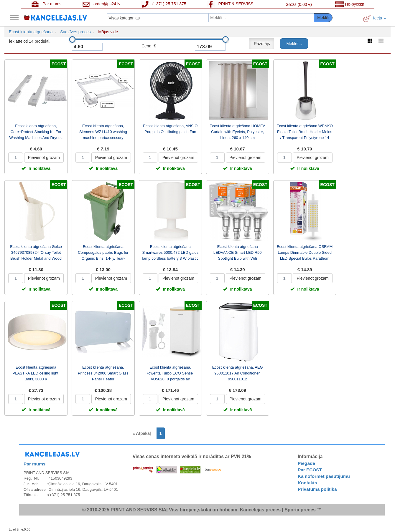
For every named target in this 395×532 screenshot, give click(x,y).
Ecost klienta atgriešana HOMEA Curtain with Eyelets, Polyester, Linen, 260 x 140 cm (237, 132)
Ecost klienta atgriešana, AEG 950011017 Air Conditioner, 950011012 (238, 373)
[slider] (72, 39)
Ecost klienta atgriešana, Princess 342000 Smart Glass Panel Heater (103, 373)
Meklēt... (294, 44)
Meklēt (323, 18)
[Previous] (143, 433)
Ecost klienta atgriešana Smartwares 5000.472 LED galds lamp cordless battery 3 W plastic (170, 252)
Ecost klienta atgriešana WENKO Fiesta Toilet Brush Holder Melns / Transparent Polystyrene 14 (305, 132)
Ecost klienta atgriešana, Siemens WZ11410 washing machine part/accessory (103, 132)
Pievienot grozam (44, 158)
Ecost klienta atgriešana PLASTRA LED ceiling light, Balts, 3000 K (36, 373)
